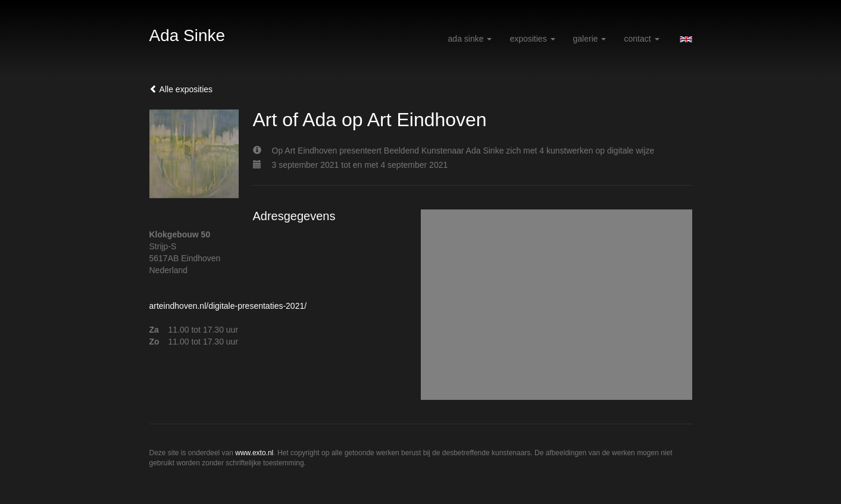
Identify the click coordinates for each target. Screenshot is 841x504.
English (686, 39)
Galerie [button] (590, 39)
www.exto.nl (254, 453)
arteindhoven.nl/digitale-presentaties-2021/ (228, 306)
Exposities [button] (532, 39)
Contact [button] (641, 39)
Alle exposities (181, 89)
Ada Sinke (187, 35)
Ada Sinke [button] (470, 39)
